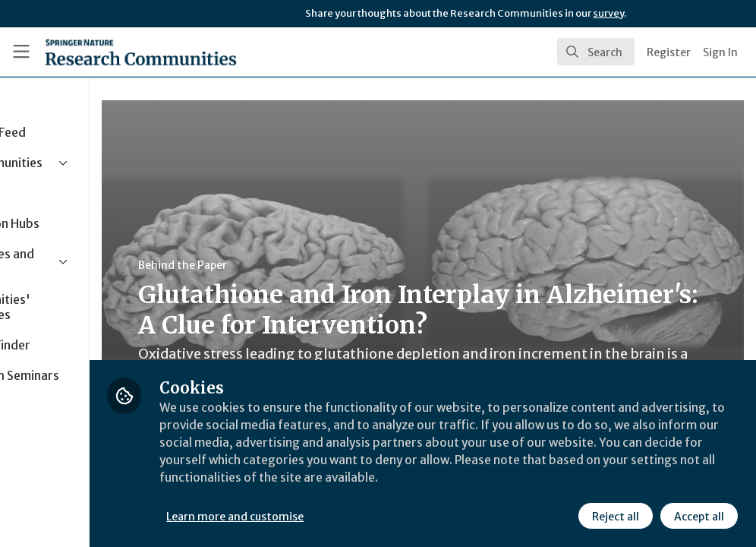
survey (608, 13)
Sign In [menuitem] (720, 52)
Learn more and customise (340, 516)
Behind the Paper (287, 265)
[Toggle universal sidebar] (21, 52)
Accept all (698, 516)
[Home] (141, 52)
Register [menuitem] (669, 52)
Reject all (615, 516)
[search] (596, 52)
